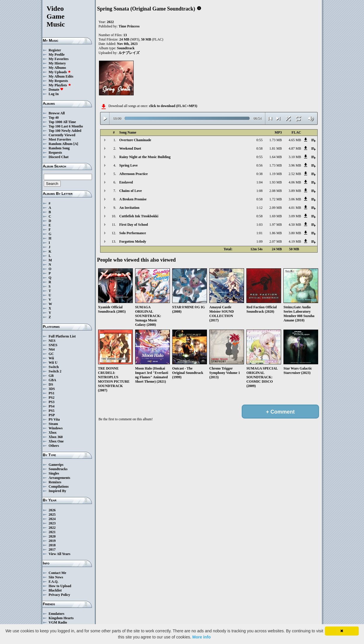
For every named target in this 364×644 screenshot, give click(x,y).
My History (57, 63)
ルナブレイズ (129, 53)
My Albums (58, 68)
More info (202, 637)
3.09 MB (295, 216)
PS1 (52, 393)
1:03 (259, 225)
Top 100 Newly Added (65, 131)
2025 (52, 514)
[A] (76, 144)
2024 (52, 519)
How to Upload (60, 586)
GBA (53, 380)
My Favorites (59, 59)
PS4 (52, 406)
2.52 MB (295, 174)
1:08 (259, 191)
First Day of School (134, 225)
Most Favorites (60, 139)
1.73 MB (276, 140)
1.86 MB (276, 233)
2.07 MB (276, 242)
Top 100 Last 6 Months (66, 126)
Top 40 (54, 118)
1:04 (259, 182)
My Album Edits (61, 76)
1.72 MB (276, 199)
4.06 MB (295, 182)
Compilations (59, 487)
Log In (54, 94)
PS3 (52, 402)
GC (51, 354)
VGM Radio (58, 622)
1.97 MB (276, 225)
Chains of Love (131, 191)
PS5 (52, 411)
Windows (56, 428)
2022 (52, 528)
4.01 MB (295, 208)
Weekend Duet (130, 148)
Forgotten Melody (133, 242)
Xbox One (56, 441)
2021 (52, 532)
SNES (53, 345)
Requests (55, 153)
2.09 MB (276, 208)
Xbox (53, 433)
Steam (53, 424)
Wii (51, 358)
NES (52, 341)
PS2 (52, 398)
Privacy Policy (60, 595)
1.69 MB (276, 216)
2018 (52, 545)
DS (51, 384)
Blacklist (55, 590)
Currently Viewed (62, 135)
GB (51, 376)
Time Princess (129, 26)
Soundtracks (58, 469)
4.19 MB (295, 242)
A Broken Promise (133, 199)
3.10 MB (295, 157)
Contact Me (58, 573)
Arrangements (60, 478)
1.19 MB (276, 174)
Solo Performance (133, 233)
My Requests (58, 81)
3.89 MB (295, 191)
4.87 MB (295, 148)
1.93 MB (276, 182)
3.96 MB (295, 165)
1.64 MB (276, 157)
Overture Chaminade (135, 140)
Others (54, 446)
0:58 (259, 148)
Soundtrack (126, 48)
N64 (52, 349)
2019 (52, 541)
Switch (54, 367)
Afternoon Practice (134, 174)
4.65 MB (295, 140)
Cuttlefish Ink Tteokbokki (139, 216)
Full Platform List (62, 336)
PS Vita (54, 419)
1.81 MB (276, 148)
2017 (52, 549)
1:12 (259, 208)
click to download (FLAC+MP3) (173, 106)
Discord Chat (59, 157)
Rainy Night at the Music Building (145, 157)
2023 (52, 523)
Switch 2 (55, 371)
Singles (54, 473)
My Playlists (60, 85)
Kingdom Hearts (61, 618)
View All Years (60, 554)
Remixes (55, 482)
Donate (56, 90)
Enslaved (126, 182)
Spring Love (129, 165)
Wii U (53, 363)
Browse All (57, 113)
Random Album (61, 144)
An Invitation (129, 208)
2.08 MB (276, 191)
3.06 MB (295, 199)
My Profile (57, 55)
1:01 (259, 233)
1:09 (259, 242)
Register (55, 50)
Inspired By (58, 491)
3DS (52, 389)
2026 (52, 510)
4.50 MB (295, 225)
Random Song (59, 148)
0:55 (259, 140)
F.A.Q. (54, 582)
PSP (52, 415)
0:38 (259, 174)
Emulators (57, 614)
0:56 (259, 165)
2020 (52, 536)
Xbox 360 (56, 437)
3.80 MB (295, 233)
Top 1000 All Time (62, 122)
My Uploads (60, 72)
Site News (56, 577)
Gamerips (56, 465)
